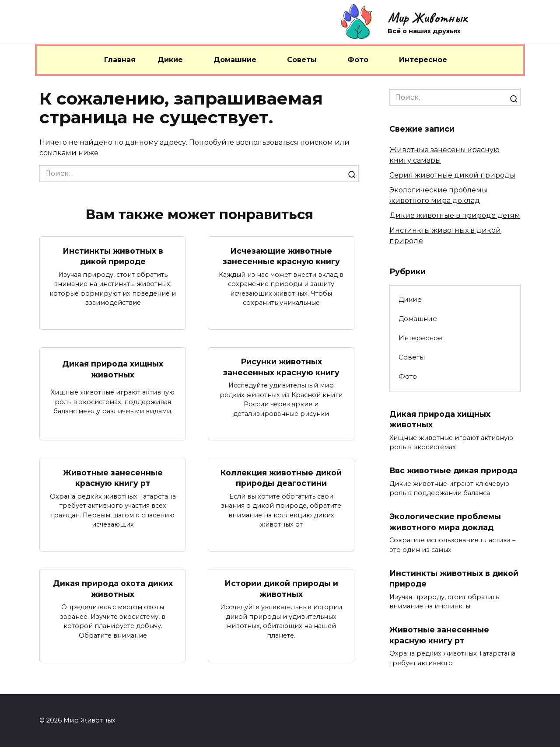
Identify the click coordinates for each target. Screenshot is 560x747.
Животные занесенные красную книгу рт (113, 478)
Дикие (170, 60)
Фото (358, 60)
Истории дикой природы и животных (281, 589)
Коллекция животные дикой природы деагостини (281, 478)
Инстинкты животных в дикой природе (113, 256)
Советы (302, 60)
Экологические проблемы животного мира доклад (445, 522)
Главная (120, 60)
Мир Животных (427, 18)
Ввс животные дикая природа (454, 470)
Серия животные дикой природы (452, 175)
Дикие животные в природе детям (455, 215)
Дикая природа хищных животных (113, 369)
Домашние (235, 60)
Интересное (423, 60)
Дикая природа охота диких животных (113, 589)
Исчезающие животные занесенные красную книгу (281, 256)
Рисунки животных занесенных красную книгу (281, 367)
